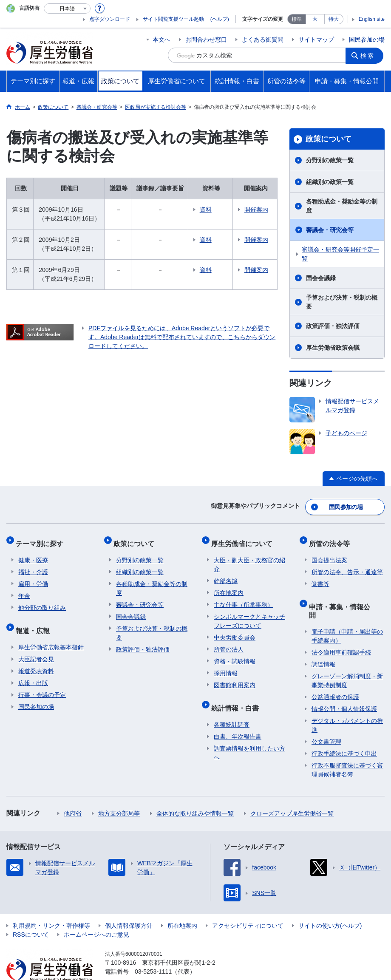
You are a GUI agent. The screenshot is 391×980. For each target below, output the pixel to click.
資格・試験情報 (235, 654)
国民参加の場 (367, 40)
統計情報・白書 (238, 697)
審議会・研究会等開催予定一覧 (340, 254)
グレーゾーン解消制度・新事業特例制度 (347, 659)
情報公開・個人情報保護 (344, 688)
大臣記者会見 (36, 646)
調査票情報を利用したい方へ (249, 740)
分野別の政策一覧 (330, 160)
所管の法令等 (332, 538)
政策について (329, 139)
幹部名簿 (226, 573)
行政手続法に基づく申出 (344, 732)
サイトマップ (316, 40)
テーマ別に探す (42, 538)
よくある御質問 (263, 40)
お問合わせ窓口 (206, 40)
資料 (218, 210)
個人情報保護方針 (129, 904)
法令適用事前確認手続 (341, 631)
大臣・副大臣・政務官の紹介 (249, 557)
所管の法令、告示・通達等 (347, 564)
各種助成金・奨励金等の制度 (342, 206)
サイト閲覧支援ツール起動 (173, 19)
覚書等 (320, 576)
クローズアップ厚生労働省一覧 (292, 792)
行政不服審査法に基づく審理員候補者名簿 (347, 749)
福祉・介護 (33, 564)
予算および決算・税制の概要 (342, 302)
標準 (297, 19)
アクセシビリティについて (248, 904)
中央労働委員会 (235, 630)
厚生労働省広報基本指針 (51, 634)
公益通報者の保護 (335, 676)
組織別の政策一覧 (330, 182)
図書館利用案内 (235, 677)
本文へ (161, 40)
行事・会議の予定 (42, 682)
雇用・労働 (33, 576)
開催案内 (259, 210)
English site (372, 19)
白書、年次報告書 (238, 723)
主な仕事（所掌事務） (244, 597)
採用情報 (226, 666)
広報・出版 (33, 670)
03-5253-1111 (153, 950)
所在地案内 (229, 585)
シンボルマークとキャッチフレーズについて (249, 613)
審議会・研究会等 (330, 230)
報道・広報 (35, 620)
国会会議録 (321, 278)
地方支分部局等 (119, 792)
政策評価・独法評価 (333, 326)
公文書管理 (326, 720)
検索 (369, 55)
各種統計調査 (232, 711)
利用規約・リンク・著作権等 (51, 904)
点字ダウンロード (110, 19)
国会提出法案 (329, 552)
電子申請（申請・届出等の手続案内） (347, 615)
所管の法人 (229, 642)
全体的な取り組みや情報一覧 (195, 792)
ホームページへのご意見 (96, 913)
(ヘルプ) (220, 19)
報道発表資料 (36, 658)
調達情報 (323, 643)
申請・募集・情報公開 (346, 596)
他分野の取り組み (42, 600)
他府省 (73, 792)
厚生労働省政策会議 (333, 348)
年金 (24, 588)
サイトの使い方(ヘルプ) (330, 904)
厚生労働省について (244, 538)
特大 (334, 19)
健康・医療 (33, 552)
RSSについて (31, 913)
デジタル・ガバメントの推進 (347, 704)
